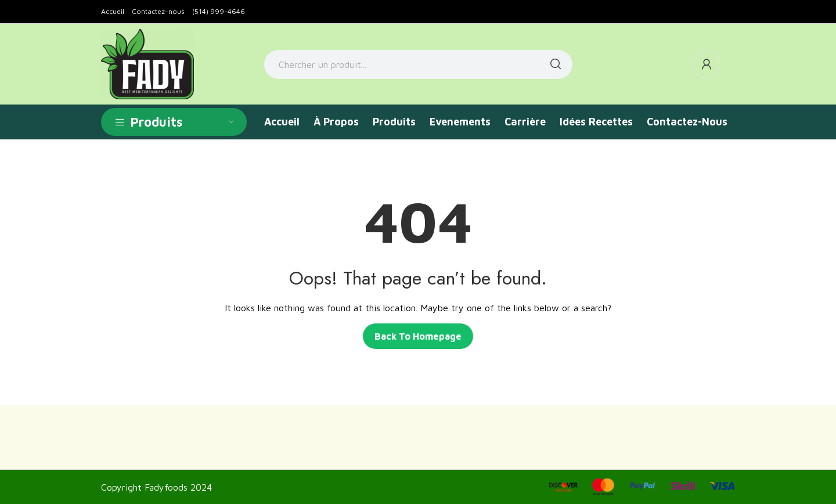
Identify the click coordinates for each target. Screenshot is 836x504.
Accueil (113, 11)
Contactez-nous (158, 11)
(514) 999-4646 (219, 11)
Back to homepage (418, 336)
